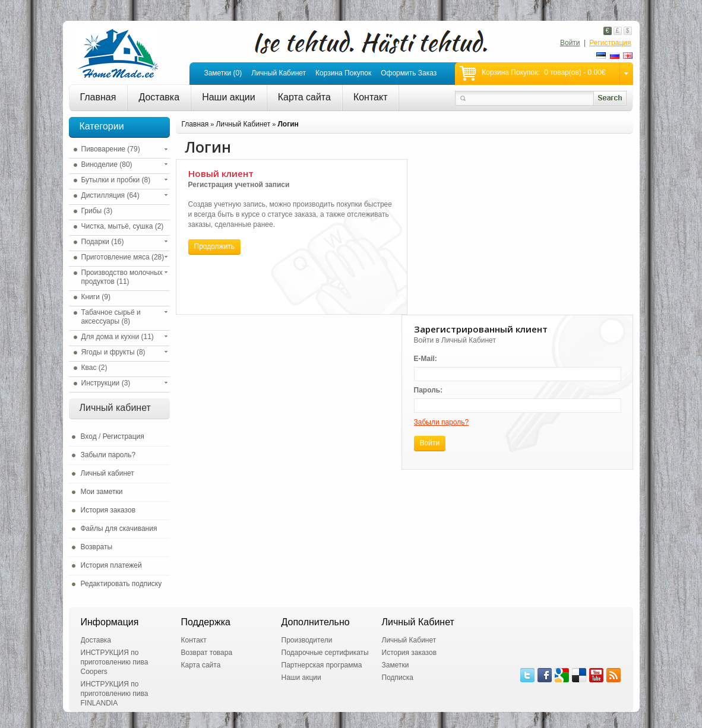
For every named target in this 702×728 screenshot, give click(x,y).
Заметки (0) (223, 73)
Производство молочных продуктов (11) (122, 277)
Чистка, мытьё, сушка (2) (123, 226)
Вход (89, 436)
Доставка (159, 97)
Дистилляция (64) (110, 195)
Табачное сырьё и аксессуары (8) (111, 317)
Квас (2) (94, 368)
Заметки (396, 665)
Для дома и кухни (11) (118, 337)
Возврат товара (207, 653)
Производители (307, 640)
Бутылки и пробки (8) (116, 180)
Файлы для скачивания (119, 528)
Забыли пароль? (108, 455)
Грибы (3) (97, 211)
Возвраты (97, 547)
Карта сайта (304, 97)
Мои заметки (102, 492)
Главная (98, 97)
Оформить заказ (409, 73)
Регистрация (610, 43)
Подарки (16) (103, 242)
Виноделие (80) (107, 164)
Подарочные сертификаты (325, 653)
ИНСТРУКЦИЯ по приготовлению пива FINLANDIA (115, 694)
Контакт (371, 97)
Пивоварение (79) (111, 149)
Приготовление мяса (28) (123, 257)
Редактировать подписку (121, 584)
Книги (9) (96, 297)
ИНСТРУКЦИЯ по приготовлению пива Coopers (115, 662)
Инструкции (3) (106, 383)
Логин (288, 124)
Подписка (398, 678)
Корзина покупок (343, 73)
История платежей (111, 565)
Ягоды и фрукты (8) (113, 352)
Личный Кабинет (243, 124)
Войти (570, 43)
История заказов (108, 510)
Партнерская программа (322, 665)
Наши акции (229, 97)
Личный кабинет (279, 73)
